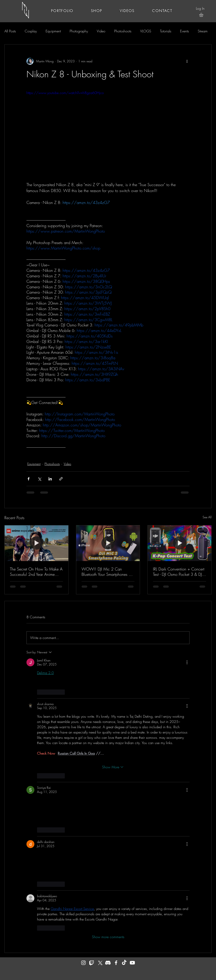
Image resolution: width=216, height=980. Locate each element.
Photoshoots (123, 31)
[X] (100, 963)
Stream (203, 31)
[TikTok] (124, 963)
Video (101, 31)
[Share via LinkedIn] (50, 479)
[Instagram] (83, 963)
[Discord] (108, 963)
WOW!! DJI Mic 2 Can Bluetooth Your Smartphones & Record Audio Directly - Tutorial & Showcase (107, 572)
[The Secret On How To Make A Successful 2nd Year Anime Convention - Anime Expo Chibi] (36, 543)
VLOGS (146, 31)
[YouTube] (132, 963)
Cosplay (31, 31)
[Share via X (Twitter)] (39, 479)
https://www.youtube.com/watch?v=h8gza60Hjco (65, 93)
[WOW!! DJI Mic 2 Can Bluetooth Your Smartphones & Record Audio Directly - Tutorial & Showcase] (108, 543)
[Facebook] (116, 963)
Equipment (53, 31)
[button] (204, 15)
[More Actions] (187, 662)
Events (184, 31)
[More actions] (187, 61)
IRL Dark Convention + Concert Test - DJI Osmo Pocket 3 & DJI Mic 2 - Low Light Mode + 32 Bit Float (179, 572)
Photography (79, 31)
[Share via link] (61, 479)
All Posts (10, 31)
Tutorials (166, 31)
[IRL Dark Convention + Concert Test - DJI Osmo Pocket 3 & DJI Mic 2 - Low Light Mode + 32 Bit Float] (180, 543)
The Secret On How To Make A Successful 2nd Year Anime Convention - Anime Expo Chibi (36, 572)
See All (207, 517)
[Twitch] (92, 963)
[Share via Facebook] (29, 479)
